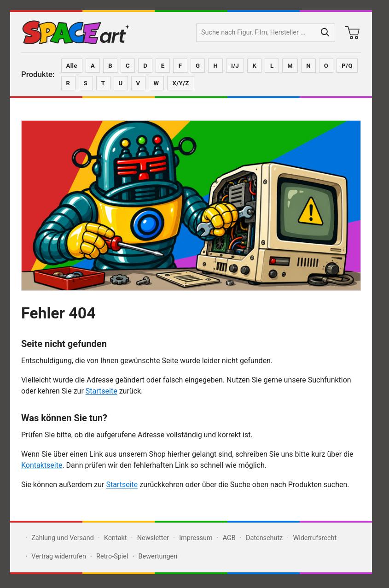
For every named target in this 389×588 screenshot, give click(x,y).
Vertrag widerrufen (59, 556)
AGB (229, 538)
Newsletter (153, 538)
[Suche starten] (325, 33)
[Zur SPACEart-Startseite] (76, 33)
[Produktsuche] (256, 33)
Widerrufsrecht (315, 538)
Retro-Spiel (112, 556)
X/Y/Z (180, 83)
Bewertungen (158, 556)
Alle (72, 66)
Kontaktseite (42, 465)
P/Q (347, 66)
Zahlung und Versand (63, 538)
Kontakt (116, 538)
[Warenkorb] (352, 33)
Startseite (102, 391)
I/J (235, 66)
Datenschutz (264, 538)
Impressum (196, 538)
